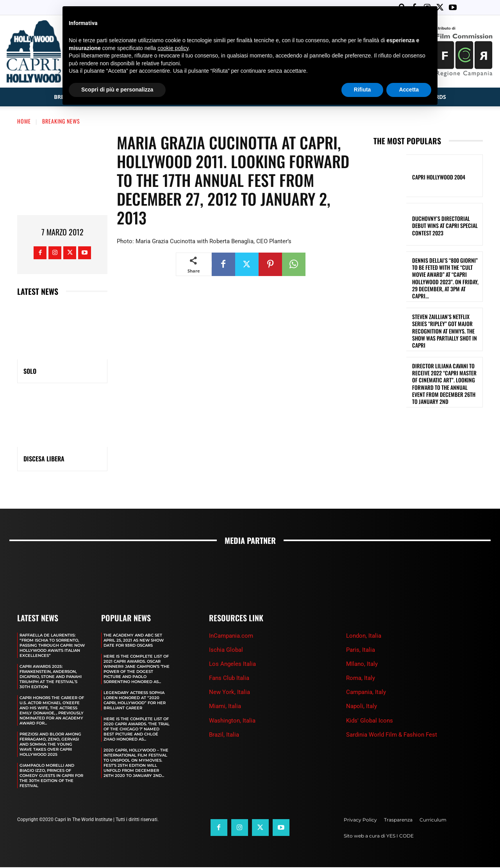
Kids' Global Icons (370, 721)
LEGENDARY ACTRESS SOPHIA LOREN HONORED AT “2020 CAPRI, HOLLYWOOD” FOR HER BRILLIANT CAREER (135, 701)
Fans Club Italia (229, 679)
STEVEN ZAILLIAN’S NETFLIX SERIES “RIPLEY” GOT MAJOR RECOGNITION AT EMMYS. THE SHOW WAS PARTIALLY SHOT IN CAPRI (445, 332)
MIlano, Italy (362, 665)
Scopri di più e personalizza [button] (117, 90)
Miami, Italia (225, 707)
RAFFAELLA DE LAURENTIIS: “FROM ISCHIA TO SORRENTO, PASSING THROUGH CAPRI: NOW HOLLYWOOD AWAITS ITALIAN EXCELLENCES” (52, 646)
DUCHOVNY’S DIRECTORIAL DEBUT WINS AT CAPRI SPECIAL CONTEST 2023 (445, 226)
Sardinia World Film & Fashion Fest (392, 735)
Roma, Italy (361, 679)
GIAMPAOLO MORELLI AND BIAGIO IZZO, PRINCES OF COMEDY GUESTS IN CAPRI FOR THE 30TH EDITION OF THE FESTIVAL (51, 776)
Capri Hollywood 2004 (439, 178)
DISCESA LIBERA (44, 459)
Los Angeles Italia (232, 665)
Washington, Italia (232, 721)
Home (24, 122)
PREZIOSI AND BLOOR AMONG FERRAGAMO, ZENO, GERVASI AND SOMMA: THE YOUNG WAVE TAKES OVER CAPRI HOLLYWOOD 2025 (50, 745)
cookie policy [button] (173, 48)
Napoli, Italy (362, 707)
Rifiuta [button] (362, 90)
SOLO (30, 372)
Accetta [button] (409, 90)
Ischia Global (226, 651)
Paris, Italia (361, 651)
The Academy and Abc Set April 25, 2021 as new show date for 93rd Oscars (134, 641)
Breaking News (61, 122)
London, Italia (364, 637)
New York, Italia (229, 693)
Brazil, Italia (224, 735)
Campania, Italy (366, 693)
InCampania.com (231, 637)
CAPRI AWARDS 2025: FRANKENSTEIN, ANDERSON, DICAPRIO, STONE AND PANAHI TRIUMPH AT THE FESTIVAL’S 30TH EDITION (51, 677)
